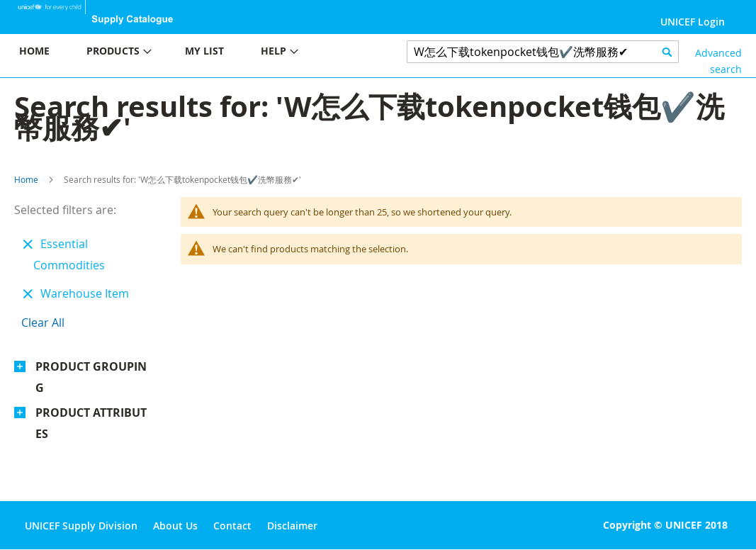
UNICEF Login (693, 22)
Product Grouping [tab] (91, 377)
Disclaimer (292, 526)
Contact (232, 526)
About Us (175, 526)
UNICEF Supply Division (81, 526)
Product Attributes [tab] (91, 423)
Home (26, 179)
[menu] (189, 53)
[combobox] (543, 52)
